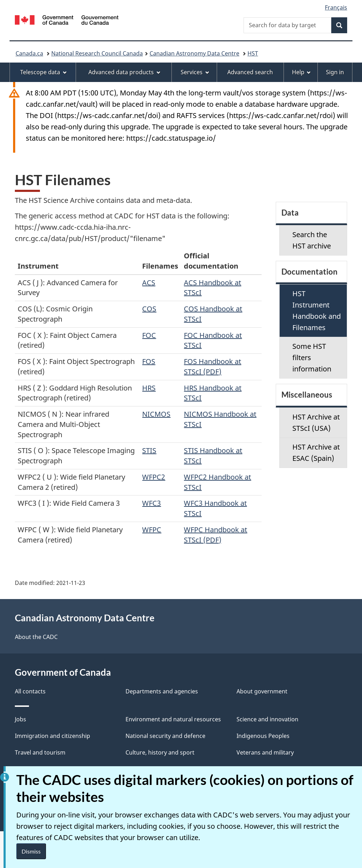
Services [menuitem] (195, 72)
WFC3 (151, 503)
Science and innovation (267, 719)
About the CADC (36, 637)
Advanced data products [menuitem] (124, 72)
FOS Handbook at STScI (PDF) (212, 366)
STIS (149, 450)
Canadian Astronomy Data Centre (194, 53)
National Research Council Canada (97, 53)
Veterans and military (265, 752)
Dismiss (31, 851)
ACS (149, 283)
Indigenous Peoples (263, 736)
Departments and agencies (162, 691)
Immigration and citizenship (52, 736)
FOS (149, 361)
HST (253, 53)
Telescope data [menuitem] (43, 72)
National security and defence (165, 736)
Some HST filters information (312, 357)
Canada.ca (29, 53)
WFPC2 (154, 477)
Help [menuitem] (302, 72)
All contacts (30, 691)
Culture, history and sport (160, 752)
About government (262, 691)
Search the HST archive (312, 240)
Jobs (21, 719)
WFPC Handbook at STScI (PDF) (215, 535)
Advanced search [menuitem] (250, 72)
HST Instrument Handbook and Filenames (317, 310)
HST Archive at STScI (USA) (316, 423)
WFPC (152, 530)
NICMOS (156, 414)
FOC (149, 335)
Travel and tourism (40, 752)
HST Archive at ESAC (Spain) (316, 453)
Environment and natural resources (173, 719)
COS (149, 309)
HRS (149, 388)
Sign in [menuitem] (335, 72)
